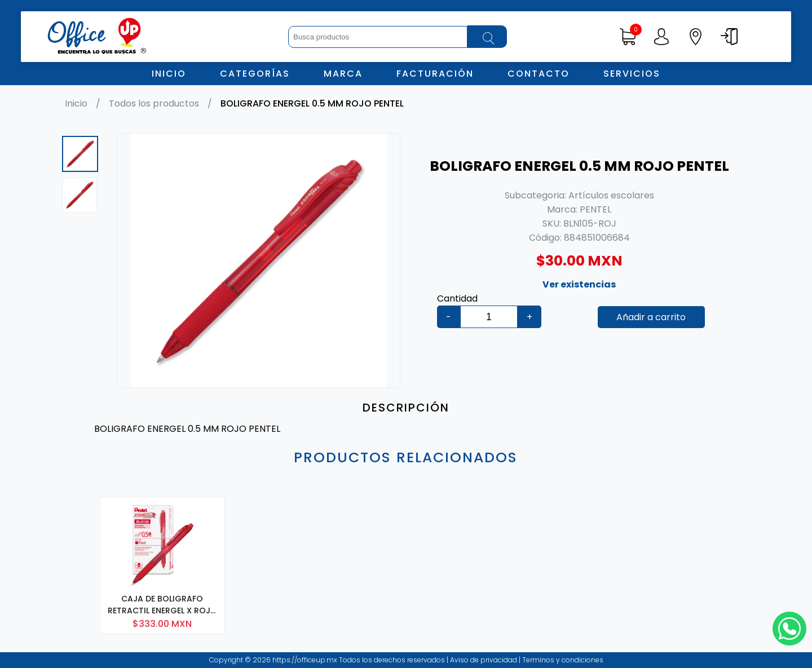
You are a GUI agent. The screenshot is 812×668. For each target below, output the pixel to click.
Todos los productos (154, 103)
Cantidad (457, 298)
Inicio (169, 74)
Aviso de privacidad (484, 660)
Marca (343, 74)
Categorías (255, 74)
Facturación (435, 74)
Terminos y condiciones (562, 660)
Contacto (539, 74)
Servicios (632, 74)
